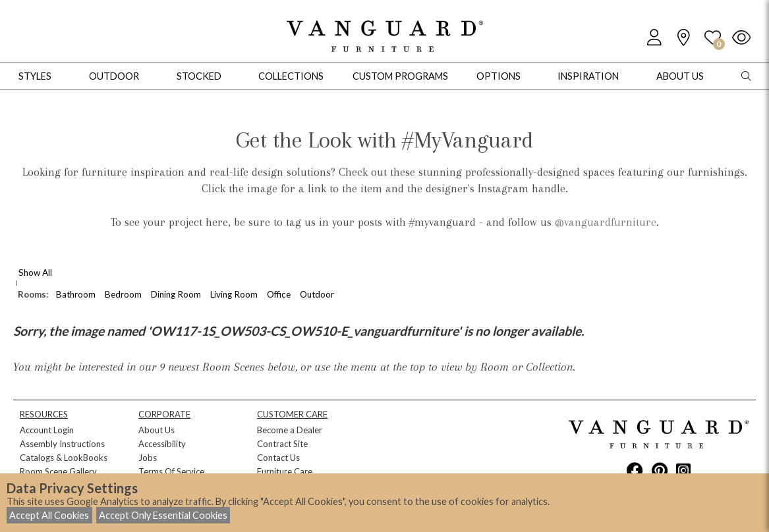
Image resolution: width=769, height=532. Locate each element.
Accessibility (162, 444)
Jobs (148, 458)
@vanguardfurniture (606, 222)
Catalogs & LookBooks (64, 458)
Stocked (199, 76)
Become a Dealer (290, 430)
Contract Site (282, 444)
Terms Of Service (171, 471)
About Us (157, 430)
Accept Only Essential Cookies (163, 515)
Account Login (47, 430)
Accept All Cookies (49, 515)
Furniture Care (285, 471)
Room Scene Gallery (58, 471)
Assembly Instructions (62, 444)
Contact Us (278, 458)
